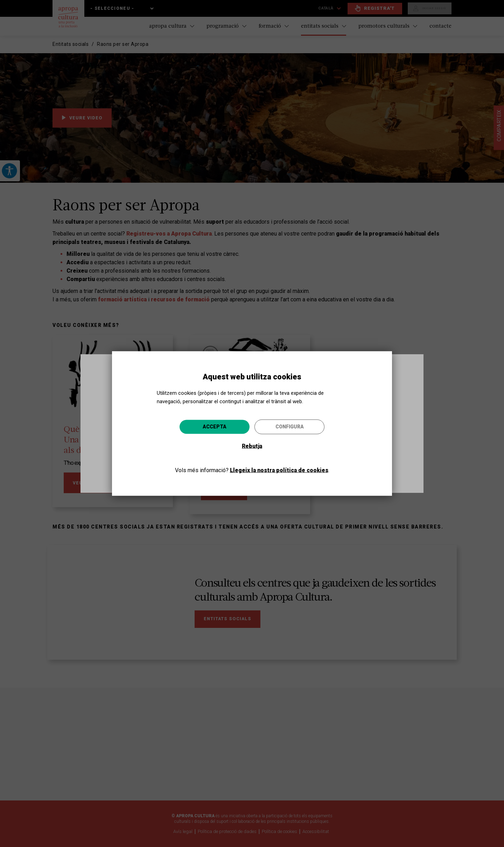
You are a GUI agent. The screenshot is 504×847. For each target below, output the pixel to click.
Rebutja (252, 446)
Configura (290, 427)
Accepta (215, 427)
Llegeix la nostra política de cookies (279, 470)
